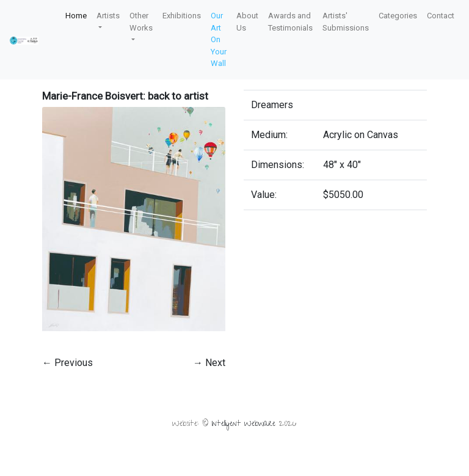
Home (76, 16)
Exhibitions (182, 16)
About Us (247, 22)
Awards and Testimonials (290, 22)
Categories (398, 16)
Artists (108, 16)
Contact (441, 16)
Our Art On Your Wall (219, 39)
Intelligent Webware (244, 424)
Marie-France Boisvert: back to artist (125, 96)
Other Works (141, 22)
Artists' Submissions (346, 22)
